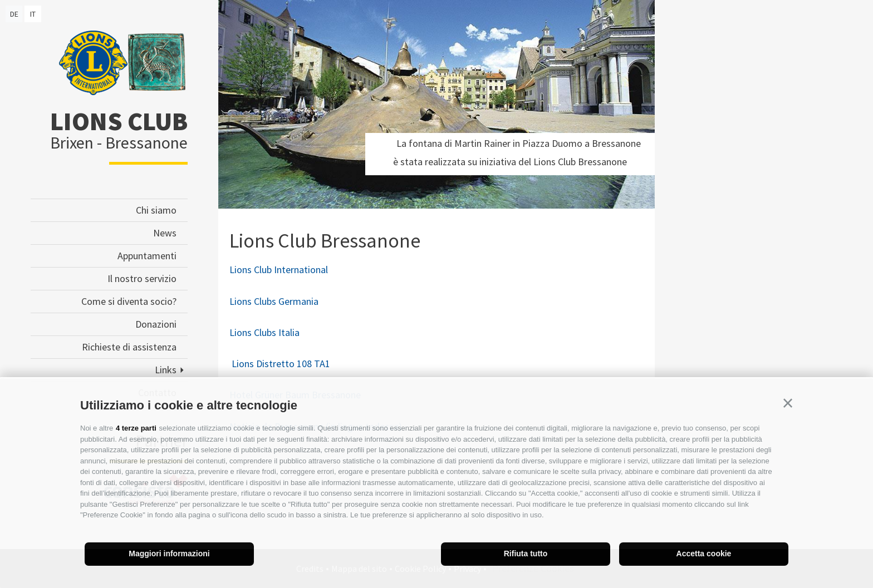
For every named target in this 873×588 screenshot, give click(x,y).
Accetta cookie (704, 554)
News (165, 233)
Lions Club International (279, 270)
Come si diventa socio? (129, 301)
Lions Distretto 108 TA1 (281, 364)
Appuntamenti (147, 256)
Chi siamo (156, 210)
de (14, 14)
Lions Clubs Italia (264, 332)
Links (166, 370)
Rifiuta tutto (526, 554)
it (33, 14)
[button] (788, 403)
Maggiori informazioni (169, 554)
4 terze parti (136, 428)
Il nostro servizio (142, 278)
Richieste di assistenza (129, 347)
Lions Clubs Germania (274, 301)
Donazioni (156, 324)
